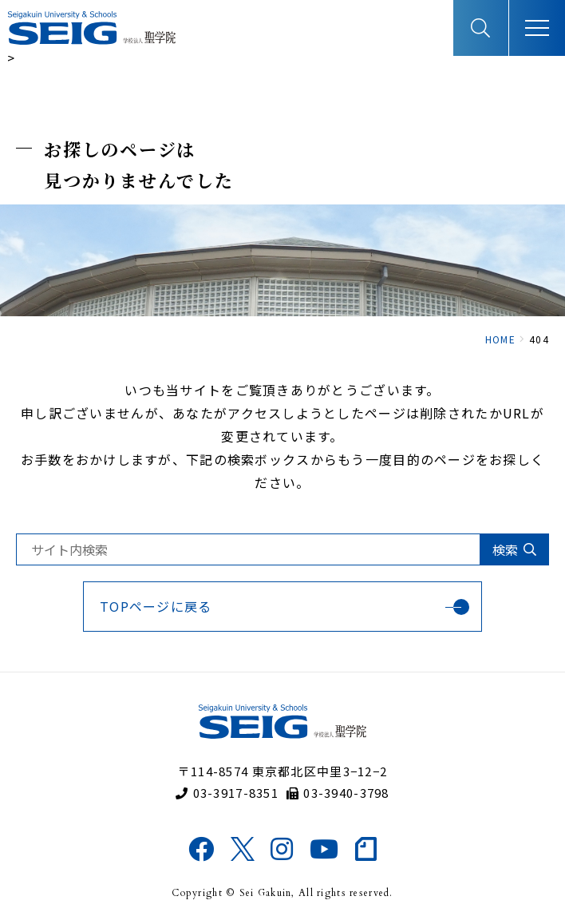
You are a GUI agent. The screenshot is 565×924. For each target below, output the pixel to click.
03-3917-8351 (227, 793)
